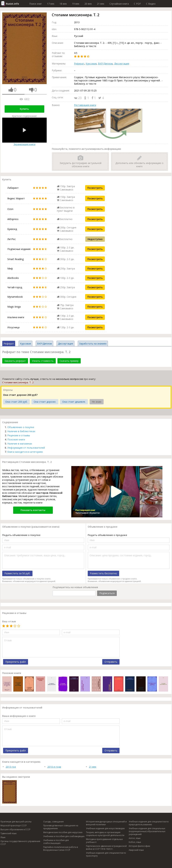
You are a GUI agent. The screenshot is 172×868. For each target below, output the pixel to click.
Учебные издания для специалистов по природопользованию (149, 823)
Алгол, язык (135, 838)
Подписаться (107, 593)
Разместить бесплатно (103, 573)
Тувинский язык (9, 833)
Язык (3, 837)
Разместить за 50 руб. (17, 573)
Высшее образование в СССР (15, 829)
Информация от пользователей (26, 448)
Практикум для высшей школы (16, 822)
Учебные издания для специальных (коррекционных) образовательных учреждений (147, 831)
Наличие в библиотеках (21, 431)
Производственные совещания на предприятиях (61, 827)
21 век (101, 4)
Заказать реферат (15, 361)
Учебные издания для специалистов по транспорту (106, 854)
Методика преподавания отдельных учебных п (104, 841)
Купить (24, 109)
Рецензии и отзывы (19, 435)
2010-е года (54, 767)
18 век (63, 4)
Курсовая (91, 64)
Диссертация (122, 64)
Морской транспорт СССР (14, 826)
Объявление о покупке (21, 427)
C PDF (137, 4)
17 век (51, 4)
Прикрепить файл (16, 662)
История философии (139, 846)
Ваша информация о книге (19, 716)
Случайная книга (119, 4)
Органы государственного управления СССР (20, 843)
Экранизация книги (24, 132)
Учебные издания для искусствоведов (105, 828)
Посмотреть (95, 188)
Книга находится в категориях (25, 452)
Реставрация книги (85, 105)
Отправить (111, 662)
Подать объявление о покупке (21, 535)
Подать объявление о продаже (107, 535)
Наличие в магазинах (20, 444)
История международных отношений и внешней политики (106, 823)
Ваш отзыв (9, 621)
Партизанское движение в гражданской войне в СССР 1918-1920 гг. (106, 847)
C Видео (151, 4)
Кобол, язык (135, 842)
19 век (76, 4)
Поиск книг (36, 4)
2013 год (11, 767)
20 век (88, 4)
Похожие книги (16, 439)
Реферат (79, 64)
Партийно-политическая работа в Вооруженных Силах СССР (61, 849)
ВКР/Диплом (105, 64)
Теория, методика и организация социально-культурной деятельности (105, 834)
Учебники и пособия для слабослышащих (56, 842)
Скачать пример (69, 361)
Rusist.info (12, 4)
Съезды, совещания (53, 822)
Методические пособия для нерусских (63, 832)
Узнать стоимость (43, 361)
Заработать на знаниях (93, 344)
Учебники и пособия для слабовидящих (64, 836)
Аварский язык (136, 850)
